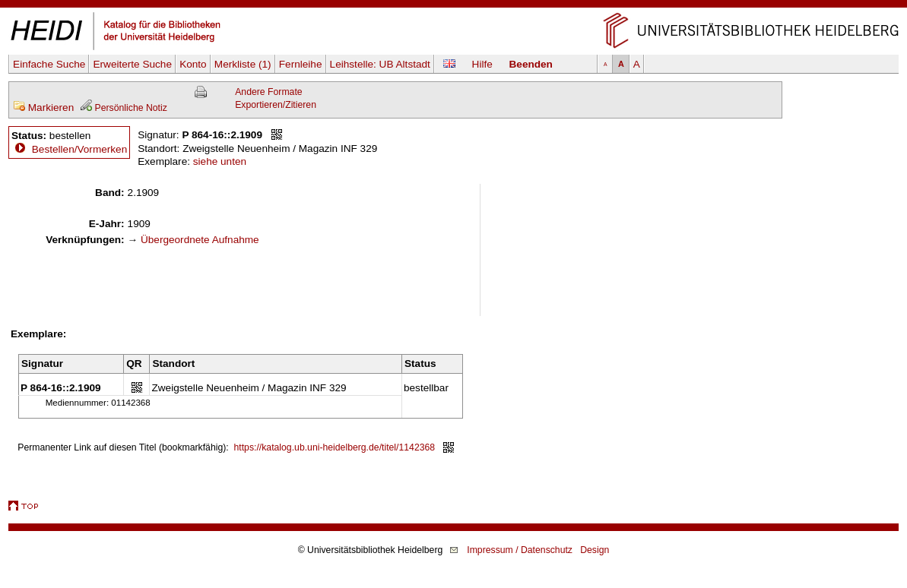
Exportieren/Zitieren (276, 105)
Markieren (43, 107)
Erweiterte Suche (132, 64)
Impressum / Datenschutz (520, 550)
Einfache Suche (49, 64)
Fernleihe (301, 64)
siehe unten (220, 161)
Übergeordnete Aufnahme (200, 240)
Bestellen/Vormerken (79, 149)
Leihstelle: (380, 64)
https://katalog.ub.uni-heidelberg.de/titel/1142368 (335, 447)
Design (595, 550)
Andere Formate (268, 92)
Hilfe (482, 64)
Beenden (531, 64)
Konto (193, 64)
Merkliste (243, 64)
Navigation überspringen (454, 6)
